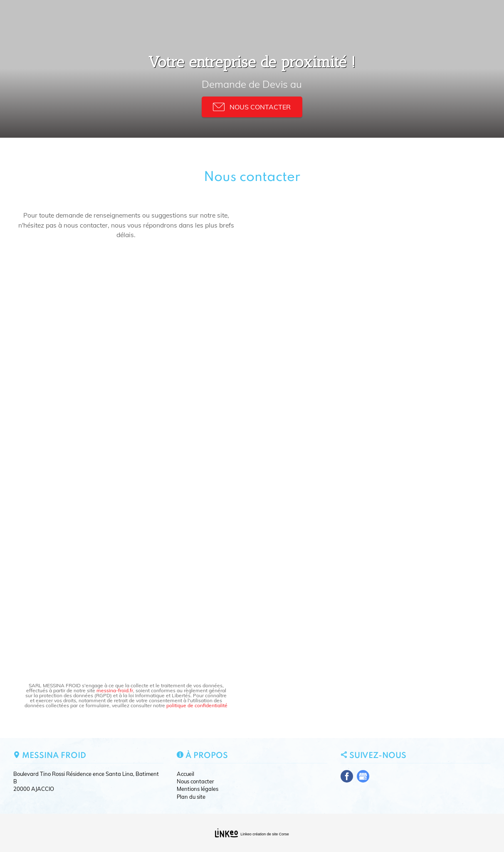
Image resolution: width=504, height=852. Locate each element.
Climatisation (187, 18)
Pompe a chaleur (276, 18)
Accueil (95, 18)
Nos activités (133, 18)
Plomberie (229, 18)
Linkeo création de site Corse (265, 834)
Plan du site (191, 797)
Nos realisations (338, 18)
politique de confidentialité (197, 705)
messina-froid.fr (115, 690)
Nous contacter (398, 18)
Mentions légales (198, 789)
